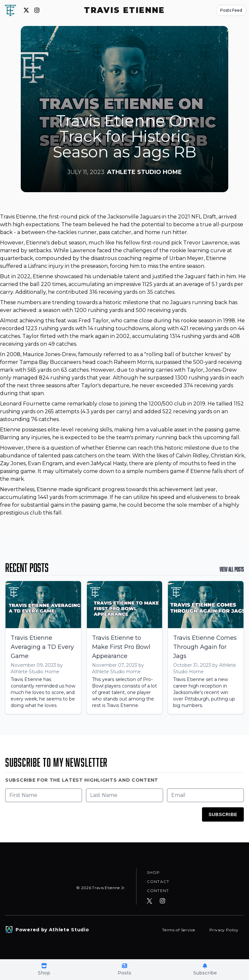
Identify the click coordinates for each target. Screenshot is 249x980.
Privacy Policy (224, 930)
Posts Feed (231, 10)
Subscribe (223, 814)
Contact (158, 881)
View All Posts (232, 569)
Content (158, 890)
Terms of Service (179, 930)
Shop (154, 872)
